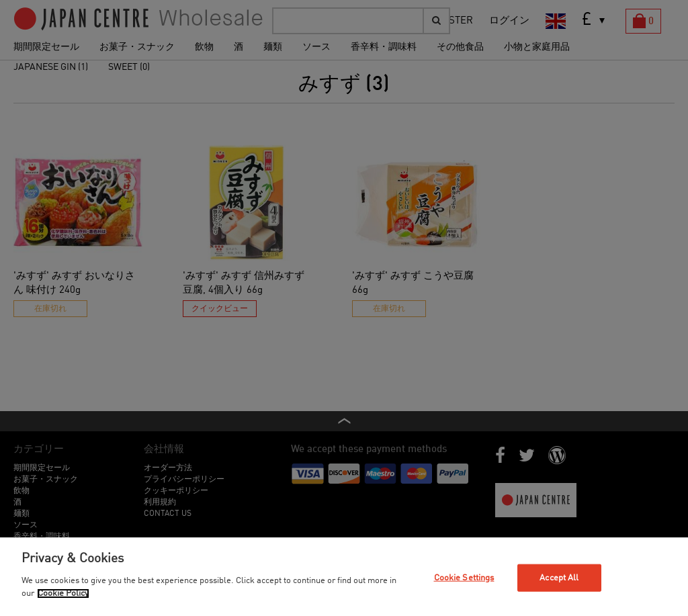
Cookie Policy (63, 593)
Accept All (559, 577)
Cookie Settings (464, 577)
